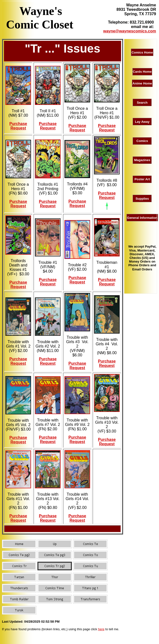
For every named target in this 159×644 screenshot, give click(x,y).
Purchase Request (18, 126)
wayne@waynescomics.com (130, 31)
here (101, 629)
